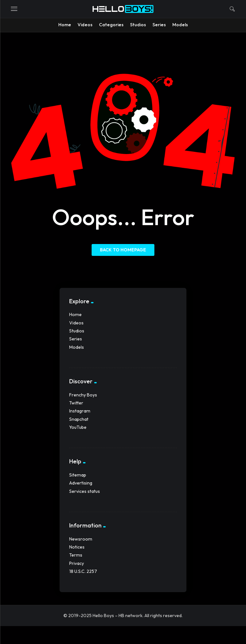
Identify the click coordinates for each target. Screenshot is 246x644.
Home (75, 314)
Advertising (81, 483)
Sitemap (78, 475)
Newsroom (81, 539)
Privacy (77, 563)
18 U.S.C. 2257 (83, 571)
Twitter (76, 403)
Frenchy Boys (83, 395)
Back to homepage (123, 250)
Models (77, 347)
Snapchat (79, 419)
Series (76, 339)
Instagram (80, 411)
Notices (77, 547)
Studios (77, 331)
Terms (76, 555)
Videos (76, 323)
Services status (85, 491)
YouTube (78, 427)
